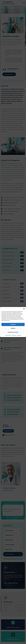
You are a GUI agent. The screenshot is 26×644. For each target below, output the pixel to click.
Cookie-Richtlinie (8, 335)
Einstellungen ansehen (13, 332)
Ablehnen (13, 328)
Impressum (14, 335)
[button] (24, 309)
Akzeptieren (13, 324)
